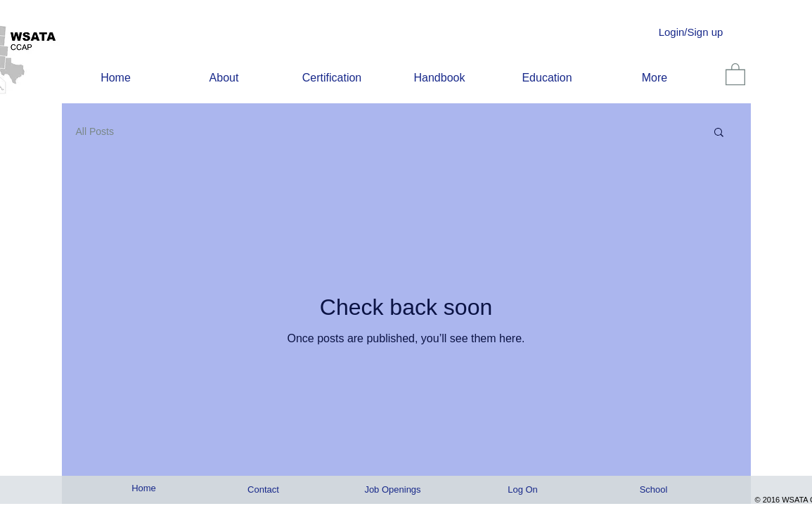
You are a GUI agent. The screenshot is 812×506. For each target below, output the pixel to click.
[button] (719, 133)
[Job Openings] (393, 490)
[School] (654, 490)
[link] (735, 73)
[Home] (144, 488)
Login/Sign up (691, 32)
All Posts (95, 131)
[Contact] (264, 490)
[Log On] (523, 490)
